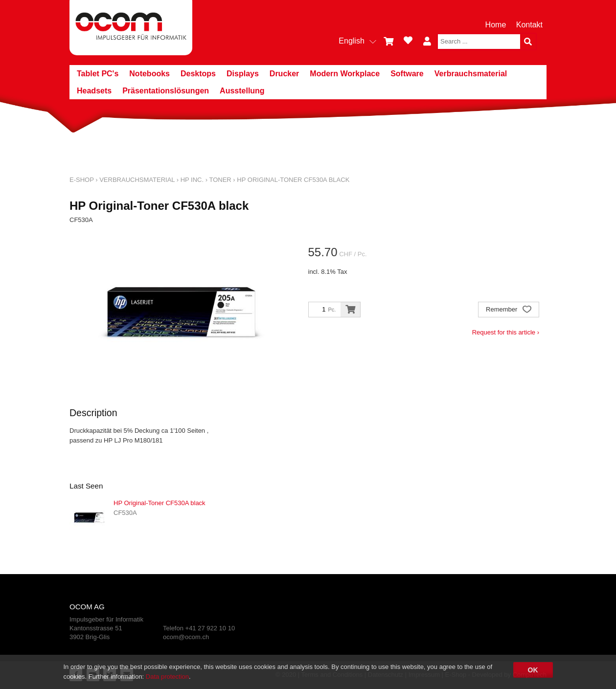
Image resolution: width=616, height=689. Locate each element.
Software (407, 74)
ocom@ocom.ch (186, 637)
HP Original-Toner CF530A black (293, 180)
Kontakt (529, 25)
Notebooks (149, 74)
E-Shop (82, 180)
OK (533, 670)
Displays (243, 74)
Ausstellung (242, 91)
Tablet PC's (98, 74)
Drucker (284, 74)
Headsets (94, 91)
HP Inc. (192, 180)
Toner (220, 180)
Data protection (167, 677)
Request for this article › (506, 332)
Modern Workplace (345, 74)
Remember (509, 310)
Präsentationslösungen (166, 91)
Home (496, 25)
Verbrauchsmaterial (471, 74)
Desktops (198, 74)
